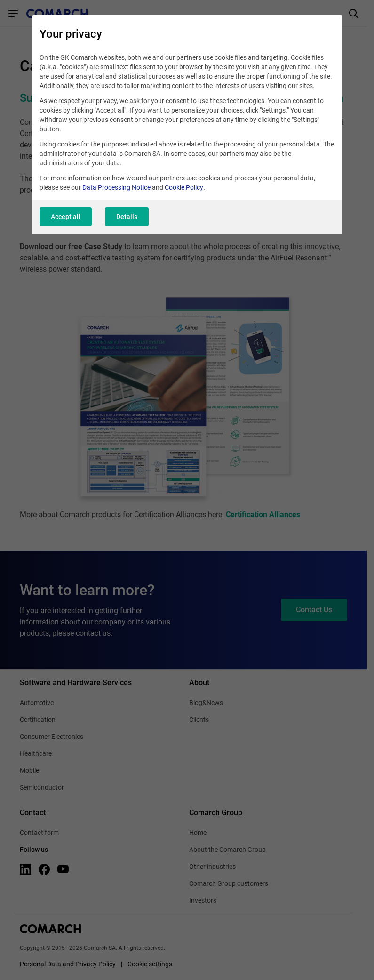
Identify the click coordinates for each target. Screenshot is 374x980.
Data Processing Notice (116, 187)
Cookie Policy (184, 187)
